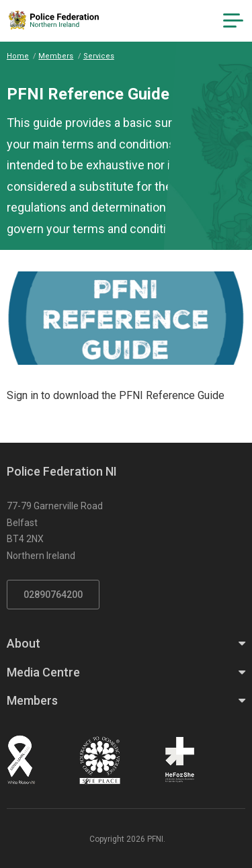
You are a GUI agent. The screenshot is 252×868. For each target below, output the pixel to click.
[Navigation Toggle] (233, 21)
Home (18, 56)
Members (56, 56)
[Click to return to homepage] (54, 20)
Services (99, 56)
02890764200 (53, 595)
